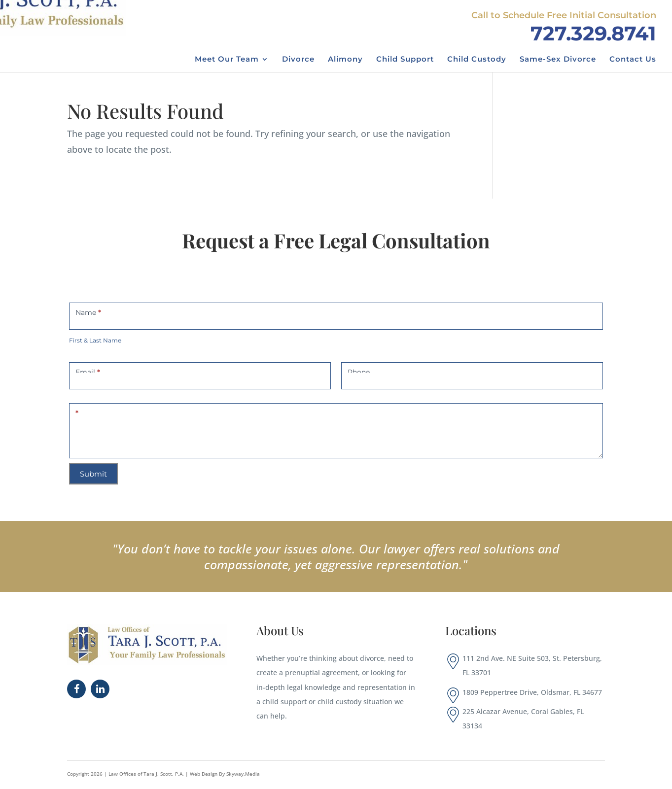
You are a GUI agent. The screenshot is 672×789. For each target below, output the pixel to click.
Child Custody (477, 60)
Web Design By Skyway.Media (225, 774)
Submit (93, 474)
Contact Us (633, 60)
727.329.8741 (593, 33)
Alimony (345, 60)
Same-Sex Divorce (558, 60)
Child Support (405, 60)
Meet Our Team (227, 60)
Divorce (298, 60)
